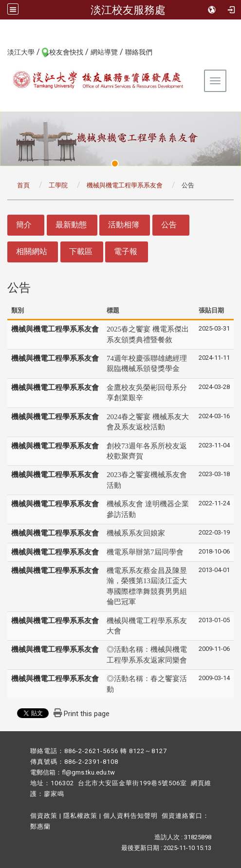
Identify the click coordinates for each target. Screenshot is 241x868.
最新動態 (71, 225)
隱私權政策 (80, 816)
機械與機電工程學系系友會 (125, 185)
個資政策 (44, 816)
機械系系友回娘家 (136, 533)
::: (2, 52)
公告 (169, 225)
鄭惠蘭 (40, 826)
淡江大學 (21, 52)
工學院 (58, 185)
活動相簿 (124, 225)
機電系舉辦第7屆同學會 (145, 552)
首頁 (23, 185)
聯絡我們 (139, 52)
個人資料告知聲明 (130, 816)
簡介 (24, 225)
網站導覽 (104, 52)
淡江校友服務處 (128, 10)
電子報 (126, 251)
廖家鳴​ (54, 794)
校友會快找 (66, 52)
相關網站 (32, 251)
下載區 (81, 251)
